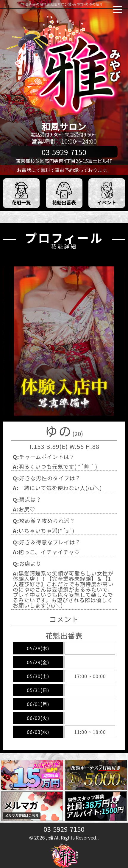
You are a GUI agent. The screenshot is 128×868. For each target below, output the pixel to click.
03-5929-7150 (64, 829)
